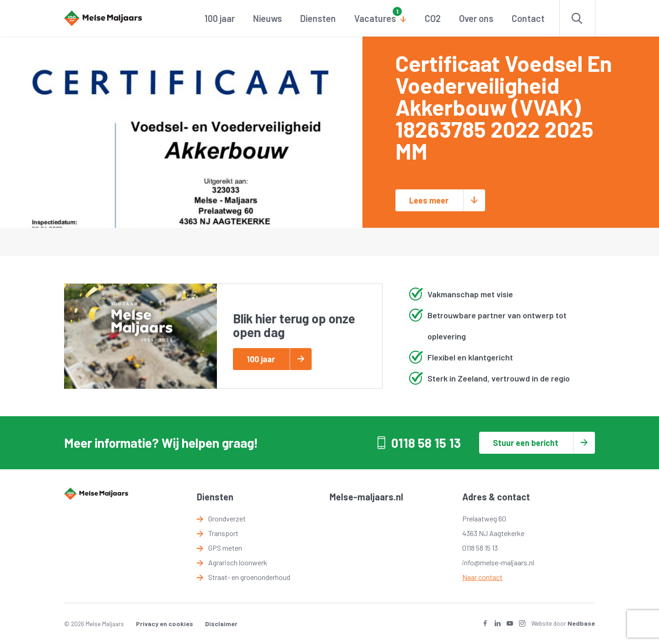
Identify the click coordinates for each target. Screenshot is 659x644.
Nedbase (581, 623)
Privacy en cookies (165, 624)
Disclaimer (221, 624)
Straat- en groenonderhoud (249, 577)
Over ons (476, 18)
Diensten (318, 18)
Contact (528, 18)
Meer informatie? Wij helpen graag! (161, 443)
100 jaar (220, 18)
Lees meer (429, 200)
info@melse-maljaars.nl (498, 562)
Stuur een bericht (526, 443)
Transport (223, 533)
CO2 (433, 18)
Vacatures (375, 18)
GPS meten (225, 548)
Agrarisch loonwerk (238, 562)
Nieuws (267, 18)
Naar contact (482, 577)
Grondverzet (227, 518)
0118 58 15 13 (426, 443)
